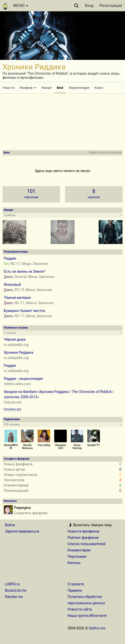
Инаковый (12, 285)
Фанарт (47, 88)
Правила (75, 590)
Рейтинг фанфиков (83, 538)
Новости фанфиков (83, 531)
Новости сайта (80, 609)
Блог (60, 88)
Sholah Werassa (27, 447)
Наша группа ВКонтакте (87, 616)
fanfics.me (97, 628)
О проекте (76, 584)
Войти (10, 525)
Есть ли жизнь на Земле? (24, 271)
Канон (99, 88)
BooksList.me (16, 590)
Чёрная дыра (15, 339)
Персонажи (77, 556)
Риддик (10, 258)
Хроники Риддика (18, 352)
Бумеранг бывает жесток (24, 311)
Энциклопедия (79, 88)
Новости (9, 88)
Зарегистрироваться (22, 531)
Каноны (74, 563)
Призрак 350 (60, 447)
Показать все (12, 409)
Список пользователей (86, 544)
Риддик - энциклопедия (23, 379)
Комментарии (79, 550)
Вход (89, 6)
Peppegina (22, 508)
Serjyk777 (94, 445)
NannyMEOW (11, 447)
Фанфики (28, 88)
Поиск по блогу (99, 153)
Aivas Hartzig (77, 447)
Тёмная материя (17, 298)
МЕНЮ (21, 6)
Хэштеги (116, 153)
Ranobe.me (14, 597)
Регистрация (111, 6)
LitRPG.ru (12, 584)
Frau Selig (44, 445)
